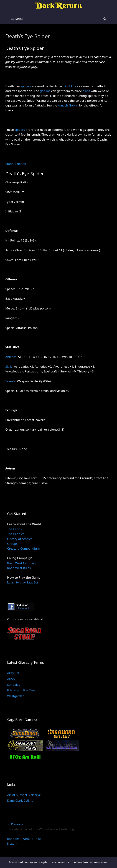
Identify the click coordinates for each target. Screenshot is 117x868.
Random (13, 839)
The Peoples (16, 534)
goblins (45, 91)
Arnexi (12, 679)
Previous (17, 824)
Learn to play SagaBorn (24, 582)
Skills (9, 366)
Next (10, 843)
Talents (10, 381)
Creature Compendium (23, 548)
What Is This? (32, 839)
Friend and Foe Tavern (23, 690)
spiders (26, 86)
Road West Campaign (22, 563)
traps (86, 91)
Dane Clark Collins (20, 800)
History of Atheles (20, 539)
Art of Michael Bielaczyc (24, 795)
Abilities (11, 357)
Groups (12, 544)
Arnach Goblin (68, 105)
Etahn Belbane (16, 164)
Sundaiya (14, 685)
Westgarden (16, 696)
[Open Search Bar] (105, 19)
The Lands (14, 529)
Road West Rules (19, 568)
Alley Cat (13, 673)
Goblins (71, 86)
